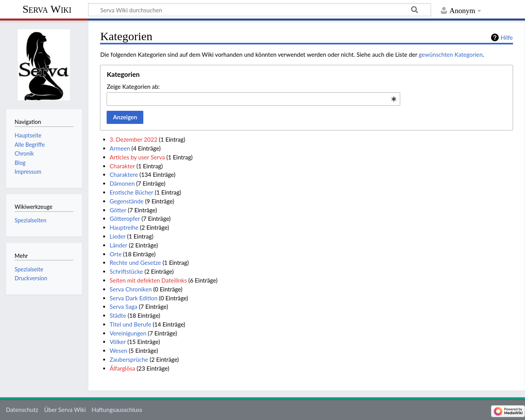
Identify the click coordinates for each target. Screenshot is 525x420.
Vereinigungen (128, 333)
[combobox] (253, 99)
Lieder (118, 236)
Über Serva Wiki (65, 410)
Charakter (122, 166)
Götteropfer (125, 218)
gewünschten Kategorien (451, 54)
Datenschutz (22, 410)
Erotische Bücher (132, 192)
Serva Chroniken (131, 289)
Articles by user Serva (137, 157)
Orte (116, 254)
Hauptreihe (124, 227)
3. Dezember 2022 (134, 139)
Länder (119, 245)
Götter (118, 210)
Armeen (120, 148)
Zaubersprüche (129, 359)
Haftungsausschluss (117, 410)
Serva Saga (124, 307)
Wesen (119, 351)
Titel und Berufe (131, 324)
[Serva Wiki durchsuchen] (260, 10)
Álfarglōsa (122, 368)
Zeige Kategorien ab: (133, 86)
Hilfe (507, 37)
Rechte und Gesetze (135, 262)
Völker (118, 342)
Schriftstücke (127, 271)
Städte (118, 315)
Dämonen (122, 183)
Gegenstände (127, 201)
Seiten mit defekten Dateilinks (148, 280)
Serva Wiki (47, 9)
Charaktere (124, 174)
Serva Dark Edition (134, 298)
